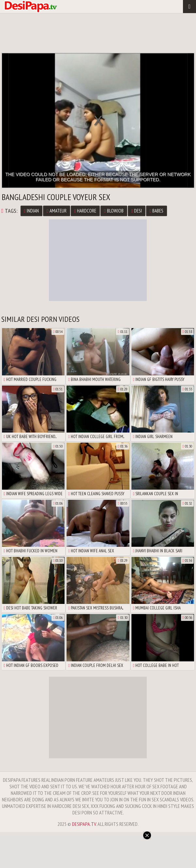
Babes (157, 211)
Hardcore (85, 211)
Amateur (56, 211)
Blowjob (114, 211)
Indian (31, 211)
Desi (137, 211)
